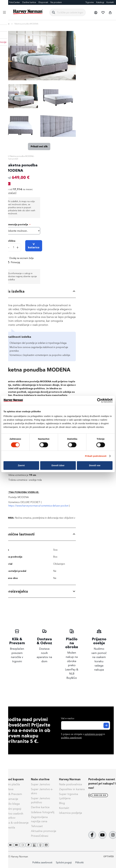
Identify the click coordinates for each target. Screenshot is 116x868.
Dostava (8, 789)
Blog (62, 803)
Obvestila (9, 828)
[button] (96, 12)
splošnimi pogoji (94, 734)
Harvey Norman (70, 779)
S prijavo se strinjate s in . (83, 736)
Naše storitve (40, 779)
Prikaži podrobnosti (96, 456)
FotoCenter (15, 2)
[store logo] (28, 12)
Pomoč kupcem (13, 779)
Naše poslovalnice (71, 784)
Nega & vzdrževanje (16, 823)
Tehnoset (37, 826)
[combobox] (70, 12)
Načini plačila (11, 784)
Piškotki (79, 862)
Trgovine (90, 2)
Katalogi (100, 2)
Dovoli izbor (58, 465)
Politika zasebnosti (42, 862)
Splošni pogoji (12, 809)
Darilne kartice (29, 2)
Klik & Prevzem (13, 794)
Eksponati (43, 2)
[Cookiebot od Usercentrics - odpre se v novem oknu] (99, 400)
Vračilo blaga (11, 804)
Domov (6, 24)
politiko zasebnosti (71, 738)
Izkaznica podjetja (71, 813)
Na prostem (56, 2)
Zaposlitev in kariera (72, 789)
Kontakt (110, 2)
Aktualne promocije (44, 831)
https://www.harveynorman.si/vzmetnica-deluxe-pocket (38, 506)
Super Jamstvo (40, 784)
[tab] (39, 291)
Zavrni (21, 465)
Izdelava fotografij (43, 812)
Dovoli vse (95, 465)
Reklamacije (11, 799)
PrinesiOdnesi (40, 836)
